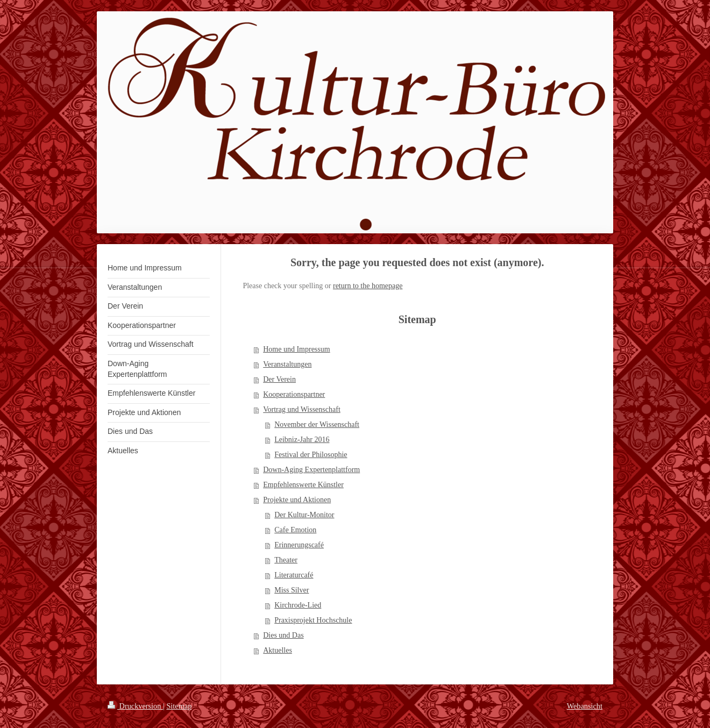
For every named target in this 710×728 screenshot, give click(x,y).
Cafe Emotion (295, 530)
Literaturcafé (294, 575)
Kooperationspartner (294, 394)
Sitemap (179, 706)
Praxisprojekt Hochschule (313, 620)
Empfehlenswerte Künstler (303, 485)
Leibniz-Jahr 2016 (302, 440)
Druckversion (135, 706)
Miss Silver (292, 590)
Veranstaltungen (287, 364)
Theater (286, 560)
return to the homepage (368, 286)
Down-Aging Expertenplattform (311, 470)
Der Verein (279, 379)
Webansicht (585, 706)
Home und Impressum (296, 349)
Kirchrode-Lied (298, 605)
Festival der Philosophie (311, 455)
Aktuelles (278, 650)
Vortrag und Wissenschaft (302, 409)
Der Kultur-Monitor (304, 515)
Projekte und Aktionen (297, 500)
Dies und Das (283, 635)
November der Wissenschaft (317, 424)
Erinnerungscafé (299, 545)
